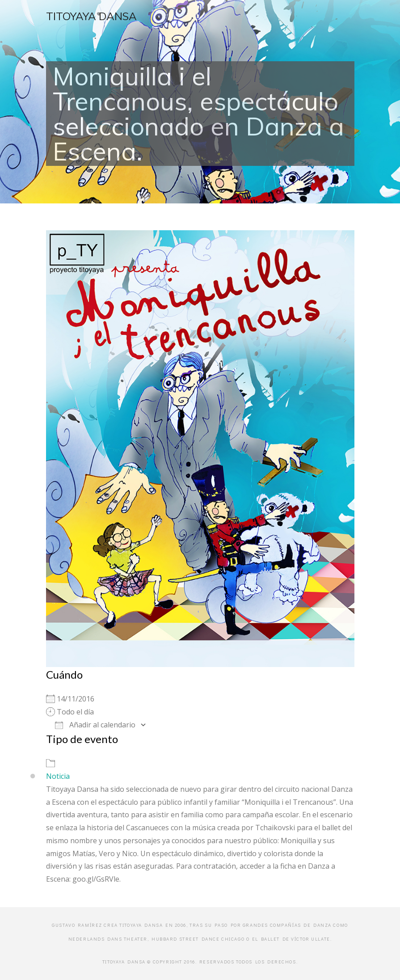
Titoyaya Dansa (91, 16)
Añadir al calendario (95, 725)
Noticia (58, 776)
